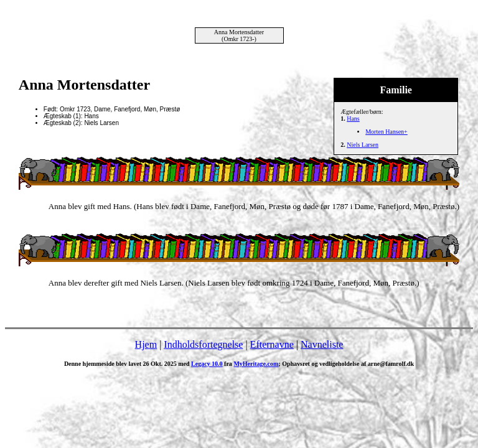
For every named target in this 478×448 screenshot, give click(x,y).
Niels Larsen (363, 145)
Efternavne (272, 344)
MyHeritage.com (256, 364)
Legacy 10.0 (207, 364)
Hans (353, 119)
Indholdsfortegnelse (203, 344)
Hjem (146, 344)
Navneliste (322, 344)
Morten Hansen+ (387, 132)
